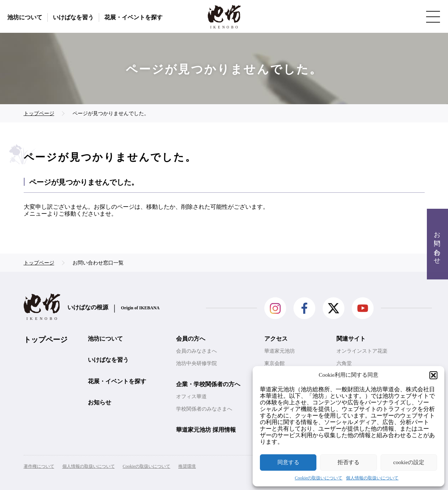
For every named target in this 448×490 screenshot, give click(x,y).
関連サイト (351, 339)
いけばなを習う (73, 17)
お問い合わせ (437, 244)
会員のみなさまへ (196, 351)
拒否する (348, 462)
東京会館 (274, 363)
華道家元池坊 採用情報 (206, 430)
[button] (433, 375)
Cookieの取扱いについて (319, 478)
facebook (304, 308)
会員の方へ (191, 339)
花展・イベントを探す (133, 17)
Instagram (275, 308)
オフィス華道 (191, 397)
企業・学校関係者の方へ (208, 384)
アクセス (276, 339)
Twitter (334, 308)
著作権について (39, 466)
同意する (288, 462)
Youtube (363, 308)
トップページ (46, 340)
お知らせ (100, 402)
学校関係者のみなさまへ (204, 409)
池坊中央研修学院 (196, 363)
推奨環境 (187, 466)
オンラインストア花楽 (362, 351)
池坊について (25, 17)
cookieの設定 (409, 462)
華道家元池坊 (280, 351)
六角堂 (344, 363)
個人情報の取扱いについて (372, 478)
